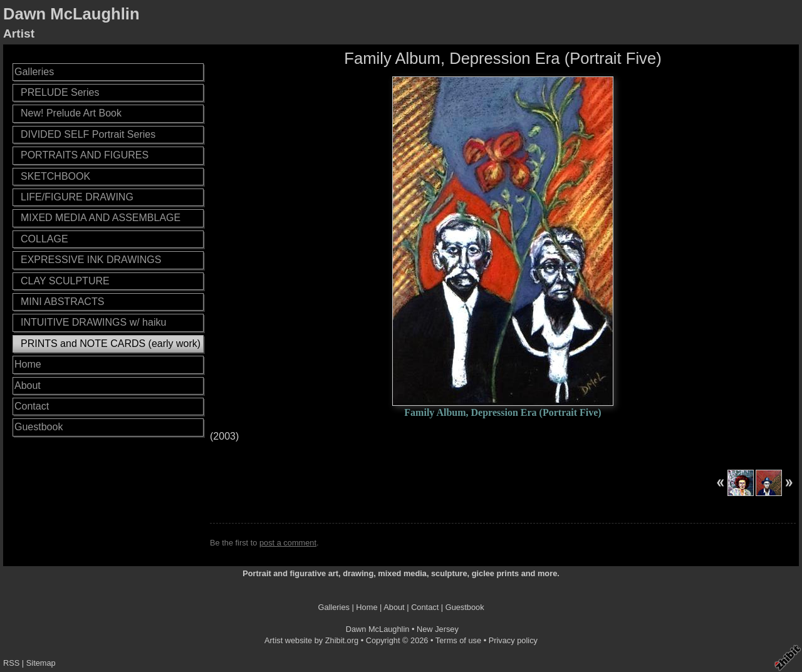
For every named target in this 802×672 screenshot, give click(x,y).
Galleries (34, 72)
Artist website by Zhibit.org (311, 640)
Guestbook (39, 427)
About (28, 385)
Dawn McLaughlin (71, 14)
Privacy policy (513, 640)
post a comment (288, 543)
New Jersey (438, 629)
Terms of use (458, 640)
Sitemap (41, 663)
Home (28, 364)
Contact (32, 406)
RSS (11, 663)
